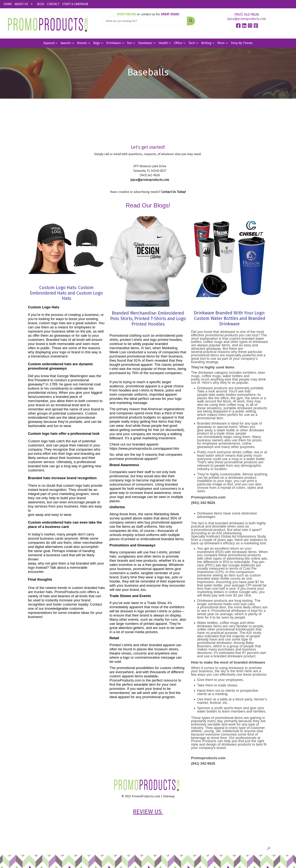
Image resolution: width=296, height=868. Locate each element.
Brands (82, 43)
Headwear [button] (145, 43)
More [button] (221, 43)
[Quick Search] (144, 21)
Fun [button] (129, 43)
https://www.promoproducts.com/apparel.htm (144, 448)
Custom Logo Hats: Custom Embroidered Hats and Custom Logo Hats (66, 293)
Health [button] (163, 43)
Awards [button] (66, 43)
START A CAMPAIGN (75, 4)
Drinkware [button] (114, 43)
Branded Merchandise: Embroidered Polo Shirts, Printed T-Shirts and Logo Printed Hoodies (148, 319)
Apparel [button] (49, 43)
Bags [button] (97, 43)
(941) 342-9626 (247, 14)
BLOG (41, 4)
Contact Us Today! (173, 192)
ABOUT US (21, 4)
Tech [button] (192, 43)
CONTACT (53, 4)
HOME (8, 4)
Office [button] (178, 43)
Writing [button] (206, 43)
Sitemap (169, 796)
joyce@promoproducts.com (247, 19)
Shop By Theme (242, 43)
